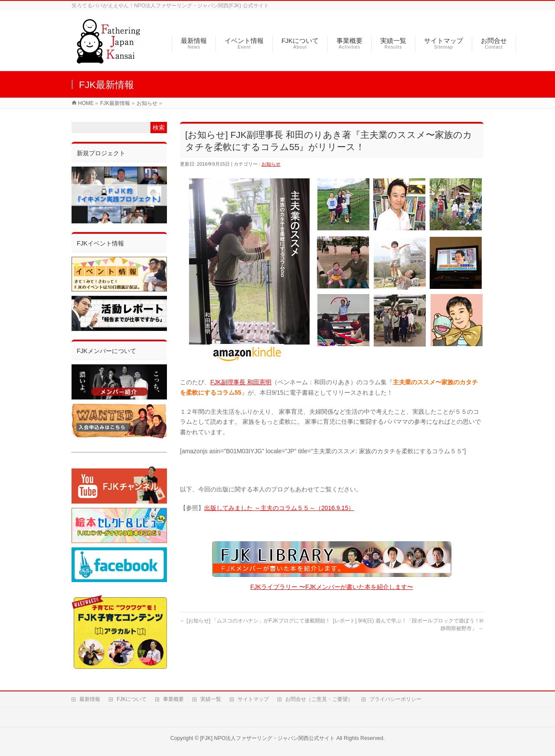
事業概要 (173, 699)
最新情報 (90, 699)
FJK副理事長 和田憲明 (241, 382)
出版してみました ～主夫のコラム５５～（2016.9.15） (279, 508)
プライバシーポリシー (395, 699)
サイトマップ (253, 699)
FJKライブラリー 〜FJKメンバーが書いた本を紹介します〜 (332, 566)
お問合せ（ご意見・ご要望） (319, 699)
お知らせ (271, 164)
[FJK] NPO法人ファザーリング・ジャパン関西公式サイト (267, 738)
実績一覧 (211, 699)
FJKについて (132, 699)
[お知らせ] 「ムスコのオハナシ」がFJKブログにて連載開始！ (255, 621)
